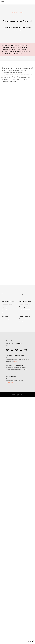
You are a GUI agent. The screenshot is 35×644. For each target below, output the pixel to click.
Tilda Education (10, 344)
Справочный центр (15, 341)
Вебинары (8, 346)
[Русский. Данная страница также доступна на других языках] (31, 641)
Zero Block (5, 316)
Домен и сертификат (25, 301)
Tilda (7, 341)
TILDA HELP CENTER (18, 12)
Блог (16, 346)
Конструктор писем (7, 319)
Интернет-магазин (25, 304)
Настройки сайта (7, 304)
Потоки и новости (24, 316)
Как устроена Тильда (8, 301)
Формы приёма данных (26, 307)
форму (16, 361)
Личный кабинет (24, 319)
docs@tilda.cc (11, 382)
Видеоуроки (19, 343)
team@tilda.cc (26, 371)
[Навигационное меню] (3, 2)
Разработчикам (24, 322)
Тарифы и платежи (7, 322)
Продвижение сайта (8, 312)
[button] (31, 641)
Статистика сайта (24, 310)
